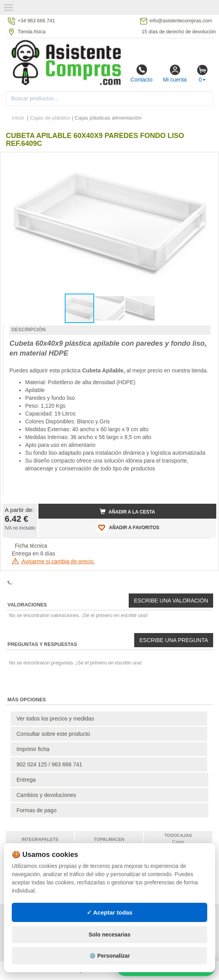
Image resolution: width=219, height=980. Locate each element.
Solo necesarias (110, 935)
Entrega (26, 780)
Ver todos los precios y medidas (55, 719)
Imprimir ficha (33, 749)
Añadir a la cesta (128, 512)
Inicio (18, 118)
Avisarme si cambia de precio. (53, 561)
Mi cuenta (175, 73)
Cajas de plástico (50, 118)
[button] (203, 162)
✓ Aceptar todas (110, 912)
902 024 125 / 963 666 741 (49, 764)
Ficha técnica (31, 546)
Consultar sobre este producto (53, 734)
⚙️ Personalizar (109, 956)
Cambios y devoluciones (46, 795)
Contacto (141, 73)
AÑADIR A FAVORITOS (127, 527)
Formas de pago (36, 810)
